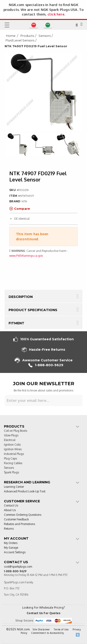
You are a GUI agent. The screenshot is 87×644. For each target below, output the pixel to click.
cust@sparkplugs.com (18, 567)
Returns (9, 529)
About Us (10, 510)
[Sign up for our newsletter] (43, 400)
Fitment (16, 323)
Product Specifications (33, 310)
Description (21, 297)
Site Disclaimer (41, 629)
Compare (20, 209)
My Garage (11, 548)
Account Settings (15, 552)
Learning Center (14, 487)
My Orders (11, 543)
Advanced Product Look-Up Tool (25, 492)
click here (56, 14)
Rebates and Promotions (19, 524)
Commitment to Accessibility (48, 633)
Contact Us (11, 506)
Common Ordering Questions (23, 515)
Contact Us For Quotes (44, 613)
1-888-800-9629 (46, 365)
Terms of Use (61, 629)
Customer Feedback (16, 520)
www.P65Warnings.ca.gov (26, 256)
